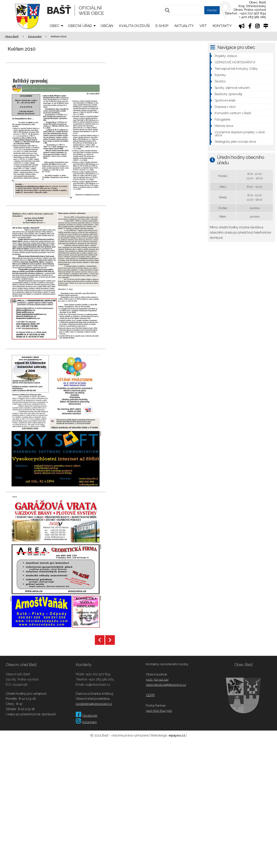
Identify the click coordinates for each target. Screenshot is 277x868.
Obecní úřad (80, 26)
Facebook (87, 716)
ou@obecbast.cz (98, 685)
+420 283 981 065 (101, 679)
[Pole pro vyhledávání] (192, 10)
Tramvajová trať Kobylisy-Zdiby (236, 69)
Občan (107, 26)
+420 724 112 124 (157, 679)
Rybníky (220, 75)
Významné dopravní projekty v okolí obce (240, 134)
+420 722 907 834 (98, 674)
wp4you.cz (177, 735)
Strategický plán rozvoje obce (235, 142)
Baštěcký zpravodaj (228, 94)
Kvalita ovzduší (134, 26)
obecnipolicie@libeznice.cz (166, 685)
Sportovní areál (225, 100)
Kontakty (222, 26)
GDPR (150, 695)
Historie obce (224, 126)
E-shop (162, 26)
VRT (203, 26)
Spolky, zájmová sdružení (232, 88)
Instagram (86, 722)
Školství (220, 81)
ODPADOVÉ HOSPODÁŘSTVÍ (235, 62)
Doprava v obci (225, 107)
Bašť (59, 10)
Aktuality (184, 26)
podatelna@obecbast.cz (94, 704)
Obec (54, 26)
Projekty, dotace (226, 56)
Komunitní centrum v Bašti (233, 113)
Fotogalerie (222, 119)
